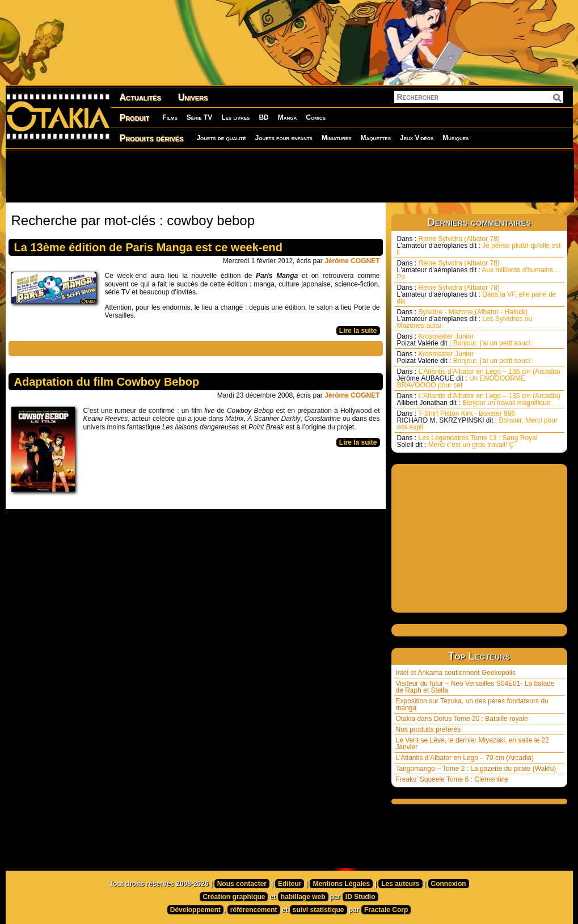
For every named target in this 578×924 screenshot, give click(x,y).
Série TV (199, 117)
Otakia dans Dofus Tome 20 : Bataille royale (462, 719)
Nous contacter (242, 884)
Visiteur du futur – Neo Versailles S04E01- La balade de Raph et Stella (475, 687)
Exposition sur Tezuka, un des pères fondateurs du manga (472, 704)
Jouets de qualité (221, 138)
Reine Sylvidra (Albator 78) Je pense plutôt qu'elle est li (479, 246)
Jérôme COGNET (352, 261)
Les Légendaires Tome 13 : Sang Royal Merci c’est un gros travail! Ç (467, 441)
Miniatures (337, 138)
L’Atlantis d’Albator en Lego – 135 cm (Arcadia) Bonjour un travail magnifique (479, 399)
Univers (193, 97)
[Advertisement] (289, 176)
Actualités (140, 97)
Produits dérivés (152, 138)
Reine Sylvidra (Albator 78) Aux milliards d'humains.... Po (479, 270)
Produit (135, 118)
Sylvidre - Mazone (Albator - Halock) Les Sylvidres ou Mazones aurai (465, 319)
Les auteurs (400, 884)
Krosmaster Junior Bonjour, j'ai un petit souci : (466, 340)
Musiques (455, 138)
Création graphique (234, 897)
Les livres (235, 117)
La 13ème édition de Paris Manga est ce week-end (149, 247)
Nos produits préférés (429, 729)
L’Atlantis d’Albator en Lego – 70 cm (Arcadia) (465, 758)
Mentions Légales (341, 884)
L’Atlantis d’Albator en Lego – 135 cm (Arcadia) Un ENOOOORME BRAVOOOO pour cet (479, 378)
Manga (288, 117)
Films (170, 117)
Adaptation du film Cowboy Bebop (107, 382)
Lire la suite (358, 331)
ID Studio (360, 897)
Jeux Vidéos (417, 138)
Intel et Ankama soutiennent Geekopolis (456, 673)
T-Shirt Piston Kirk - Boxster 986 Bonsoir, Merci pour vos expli (477, 420)
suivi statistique (318, 910)
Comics (316, 117)
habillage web (303, 897)
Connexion (449, 884)
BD (263, 117)
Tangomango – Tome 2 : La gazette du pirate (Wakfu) (476, 769)
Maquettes (376, 138)
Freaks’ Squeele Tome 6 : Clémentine (452, 779)
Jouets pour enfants (284, 138)
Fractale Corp (386, 910)
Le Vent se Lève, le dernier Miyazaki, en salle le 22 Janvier (472, 744)
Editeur (290, 884)
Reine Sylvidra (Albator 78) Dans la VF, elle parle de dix (477, 294)
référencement (254, 910)
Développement (195, 910)
